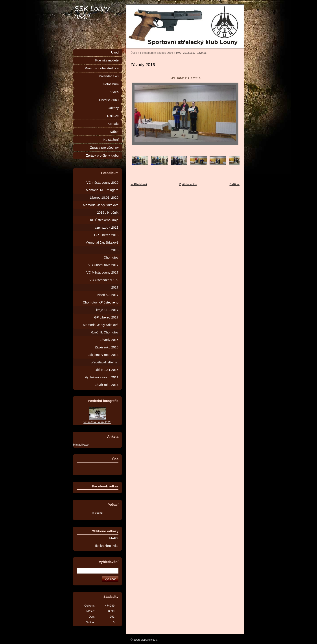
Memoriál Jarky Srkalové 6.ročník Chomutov (101, 329)
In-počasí (97, 513)
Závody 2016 (165, 53)
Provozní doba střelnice (102, 68)
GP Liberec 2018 (106, 235)
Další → (234, 184)
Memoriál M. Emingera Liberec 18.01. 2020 (102, 194)
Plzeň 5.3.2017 (108, 295)
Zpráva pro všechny (104, 148)
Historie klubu (109, 100)
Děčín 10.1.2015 (107, 370)
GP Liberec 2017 (106, 317)
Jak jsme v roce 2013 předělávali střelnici (103, 359)
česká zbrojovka (107, 546)
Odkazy (113, 108)
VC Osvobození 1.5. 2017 (104, 284)
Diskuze (113, 116)
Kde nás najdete (107, 60)
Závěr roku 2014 (107, 385)
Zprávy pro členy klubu (102, 155)
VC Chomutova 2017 (103, 265)
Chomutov (111, 257)
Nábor (114, 132)
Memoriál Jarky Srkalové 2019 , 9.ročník (101, 209)
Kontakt (113, 124)
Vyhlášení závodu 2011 (102, 377)
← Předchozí (139, 184)
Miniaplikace (81, 445)
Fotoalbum (147, 53)
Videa (115, 92)
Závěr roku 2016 (107, 347)
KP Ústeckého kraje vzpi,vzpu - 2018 (104, 224)
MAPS (114, 538)
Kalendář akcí (109, 76)
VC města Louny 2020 (102, 183)
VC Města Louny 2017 (102, 272)
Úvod (134, 53)
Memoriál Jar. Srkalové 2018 (102, 246)
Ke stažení (111, 140)
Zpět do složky (188, 184)
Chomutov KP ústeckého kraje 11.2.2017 (101, 306)
